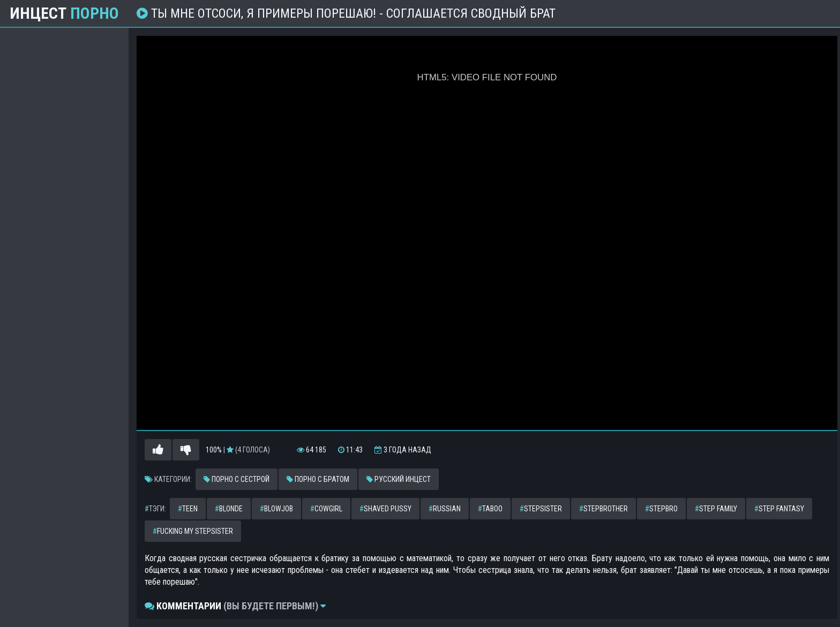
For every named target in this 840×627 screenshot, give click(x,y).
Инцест (64, 13)
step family (716, 509)
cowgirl (326, 509)
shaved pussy (385, 509)
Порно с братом (318, 479)
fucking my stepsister (193, 531)
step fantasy (779, 509)
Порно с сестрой (237, 479)
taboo (490, 509)
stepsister (541, 509)
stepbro (661, 509)
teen (188, 509)
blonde (229, 509)
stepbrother (603, 509)
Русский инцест (399, 479)
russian (445, 509)
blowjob (276, 509)
